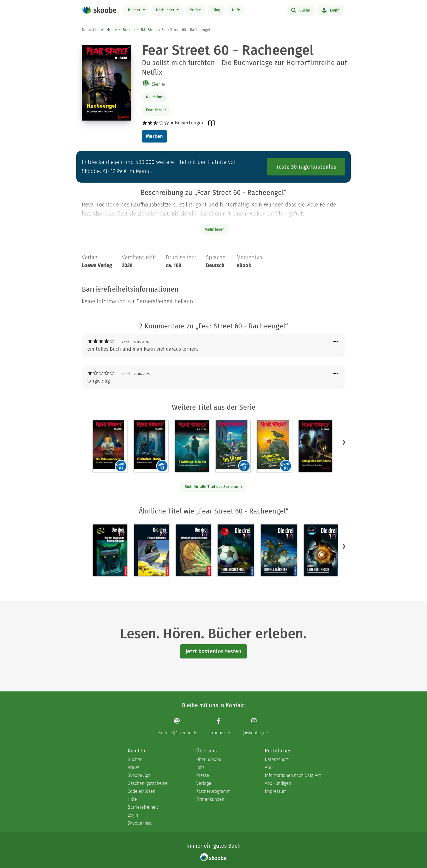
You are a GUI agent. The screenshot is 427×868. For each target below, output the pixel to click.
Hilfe (236, 10)
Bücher (135, 10)
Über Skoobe (209, 759)
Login (331, 10)
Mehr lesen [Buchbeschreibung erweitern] (215, 229)
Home (112, 30)
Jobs (200, 767)
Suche (301, 10)
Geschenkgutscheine (148, 783)
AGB (269, 767)
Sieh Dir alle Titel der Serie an (214, 487)
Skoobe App (139, 775)
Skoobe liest (140, 823)
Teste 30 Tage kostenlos (306, 167)
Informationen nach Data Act (293, 775)
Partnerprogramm (214, 791)
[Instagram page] (255, 726)
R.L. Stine (149, 30)
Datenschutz (277, 759)
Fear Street (156, 110)
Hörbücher (166, 10)
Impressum (276, 791)
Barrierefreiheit (143, 807)
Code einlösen (141, 791)
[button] (344, 442)
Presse (203, 775)
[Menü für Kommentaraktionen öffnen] (336, 342)
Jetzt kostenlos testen (214, 651)
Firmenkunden (210, 799)
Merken (154, 136)
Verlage (204, 783)
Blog (216, 10)
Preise (195, 10)
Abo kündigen (278, 783)
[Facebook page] (220, 726)
